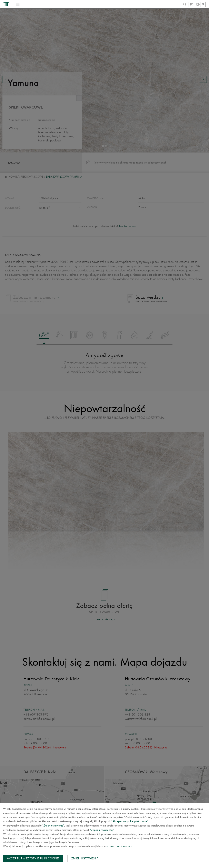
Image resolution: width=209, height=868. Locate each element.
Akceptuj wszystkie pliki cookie (33, 858)
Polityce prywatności (119, 847)
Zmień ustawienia (85, 858)
